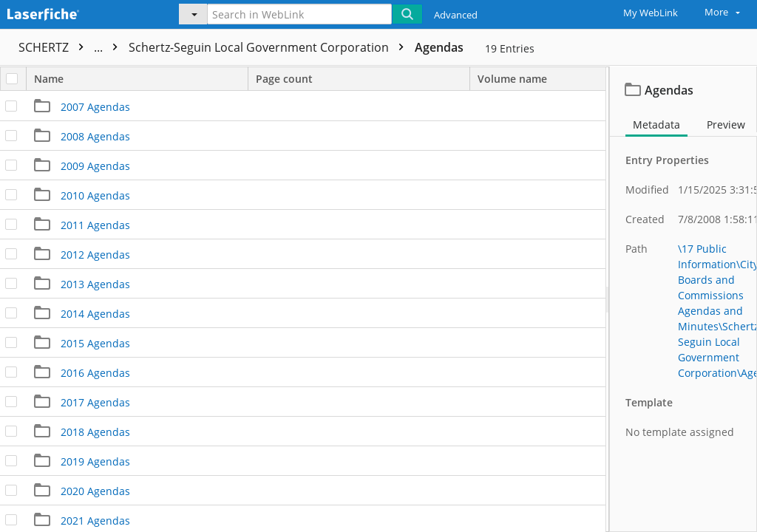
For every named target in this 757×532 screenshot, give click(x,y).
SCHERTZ (72, 47)
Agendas (439, 47)
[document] (683, 299)
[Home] (78, 13)
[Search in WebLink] (299, 14)
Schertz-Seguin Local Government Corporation (270, 47)
